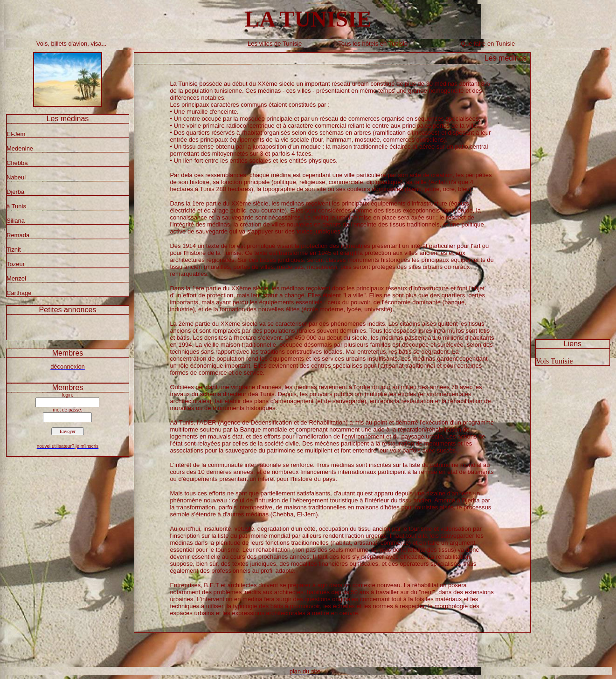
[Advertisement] (573, 192)
